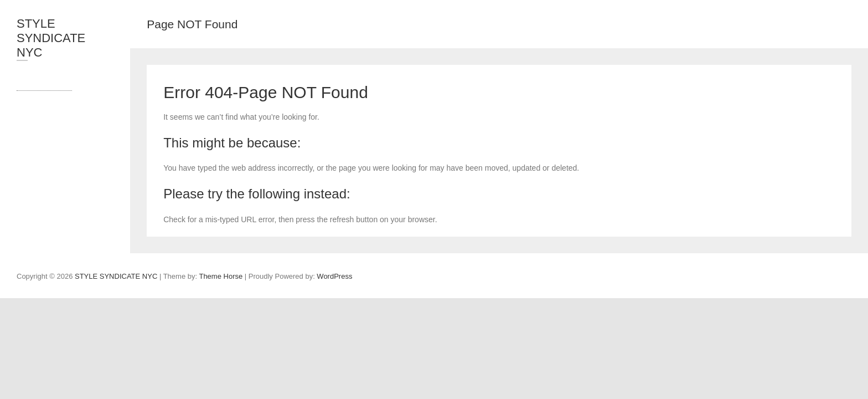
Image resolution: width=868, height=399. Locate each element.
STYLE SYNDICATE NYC (51, 38)
